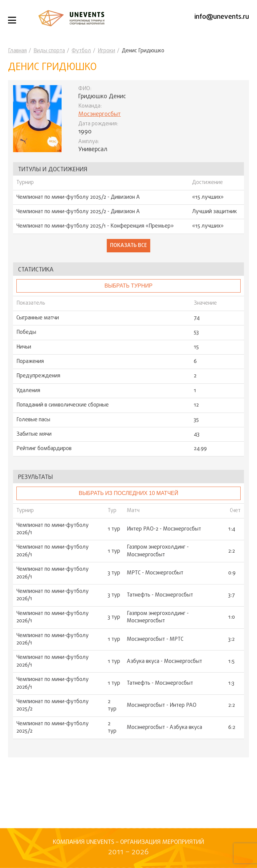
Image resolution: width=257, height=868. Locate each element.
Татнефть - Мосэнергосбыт (160, 595)
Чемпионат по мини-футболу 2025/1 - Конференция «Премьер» (95, 226)
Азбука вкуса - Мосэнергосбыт (164, 662)
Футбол (81, 51)
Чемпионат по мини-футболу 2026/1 (53, 529)
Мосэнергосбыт (100, 114)
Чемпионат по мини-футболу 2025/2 (53, 706)
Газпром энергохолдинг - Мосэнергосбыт (158, 551)
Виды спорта (49, 51)
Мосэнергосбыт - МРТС (155, 639)
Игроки (106, 51)
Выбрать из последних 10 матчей (128, 493)
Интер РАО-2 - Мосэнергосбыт (164, 529)
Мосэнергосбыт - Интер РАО (162, 705)
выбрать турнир (128, 286)
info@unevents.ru (222, 17)
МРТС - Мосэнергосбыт (155, 573)
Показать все (128, 246)
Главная (17, 51)
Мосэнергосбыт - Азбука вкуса (164, 728)
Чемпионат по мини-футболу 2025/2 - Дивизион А (78, 197)
